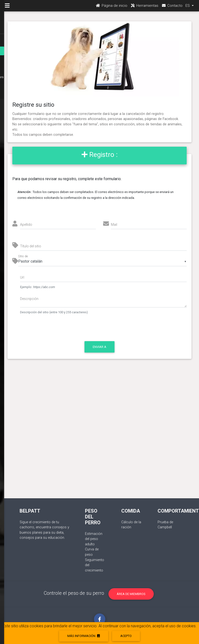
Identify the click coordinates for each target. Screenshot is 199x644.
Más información (84, 636)
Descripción (29, 299)
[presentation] (61, 330)
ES (188, 8)
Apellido (26, 225)
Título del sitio (31, 246)
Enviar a (99, 347)
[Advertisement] (100, 433)
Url (22, 277)
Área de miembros (131, 594)
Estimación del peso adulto (94, 539)
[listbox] (102, 261)
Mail (114, 225)
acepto (126, 636)
